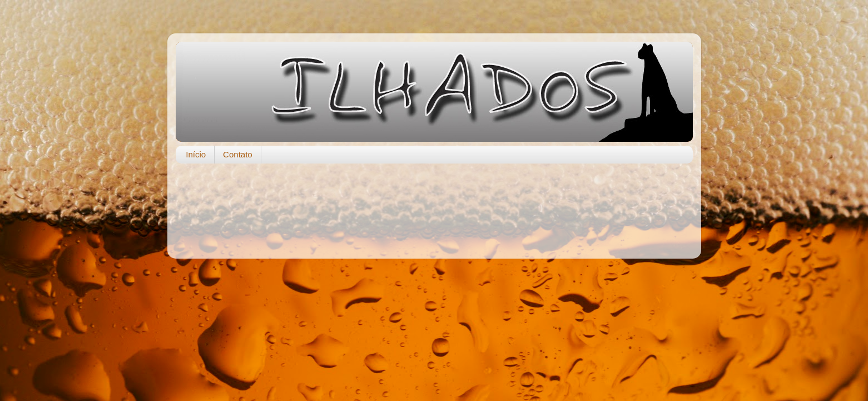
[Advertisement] (434, 205)
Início (196, 154)
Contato (238, 154)
